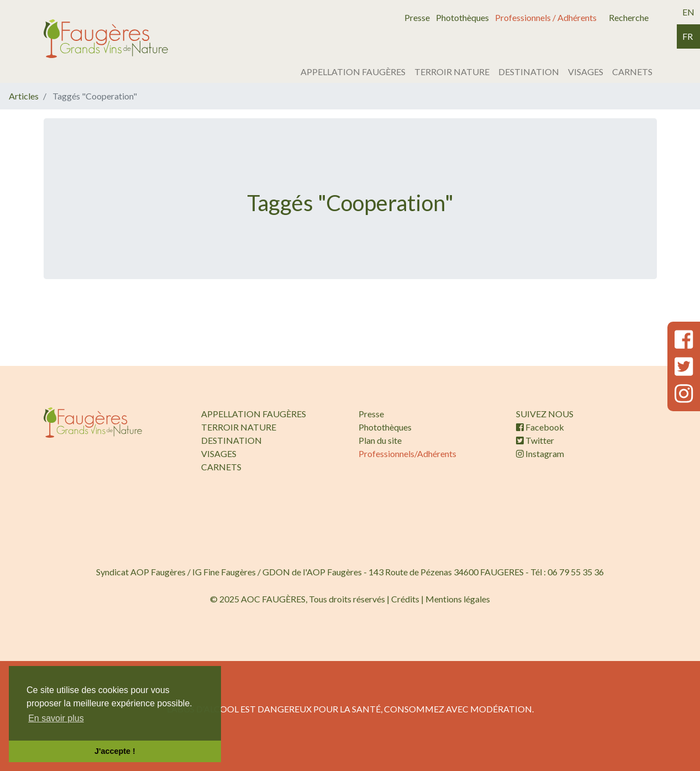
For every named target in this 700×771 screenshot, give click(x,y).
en (688, 12)
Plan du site (380, 440)
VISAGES (586, 72)
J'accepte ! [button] (115, 751)
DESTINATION (529, 72)
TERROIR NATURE (452, 72)
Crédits (405, 599)
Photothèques (462, 17)
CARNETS (632, 72)
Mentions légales (458, 599)
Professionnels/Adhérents (407, 453)
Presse (417, 17)
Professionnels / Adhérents (546, 17)
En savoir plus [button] (56, 718)
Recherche (629, 17)
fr (688, 36)
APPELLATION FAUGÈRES (353, 72)
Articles (24, 96)
